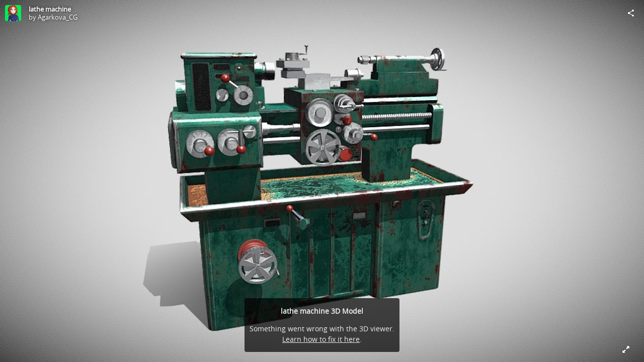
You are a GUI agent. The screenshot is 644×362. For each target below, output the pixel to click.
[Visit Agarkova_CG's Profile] (13, 13)
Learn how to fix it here (321, 339)
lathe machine (50, 9)
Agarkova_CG (58, 17)
